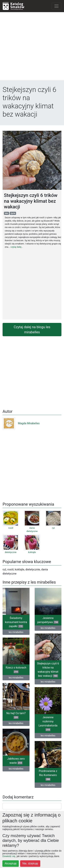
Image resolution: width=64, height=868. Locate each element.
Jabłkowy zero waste (16, 761)
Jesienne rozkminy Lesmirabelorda (48, 723)
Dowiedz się (9, 856)
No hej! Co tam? (16, 715)
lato (6, 213)
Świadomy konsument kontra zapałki (16, 622)
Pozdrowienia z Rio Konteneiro (48, 775)
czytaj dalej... (17, 247)
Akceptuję (11, 863)
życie (13, 213)
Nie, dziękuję (30, 863)
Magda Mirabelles (21, 423)
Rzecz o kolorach (16, 670)
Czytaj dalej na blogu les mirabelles (32, 330)
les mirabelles (16, 632)
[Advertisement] (32, 47)
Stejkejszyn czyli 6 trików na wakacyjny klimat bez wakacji (48, 670)
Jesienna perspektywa (48, 620)
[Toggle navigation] (56, 6)
